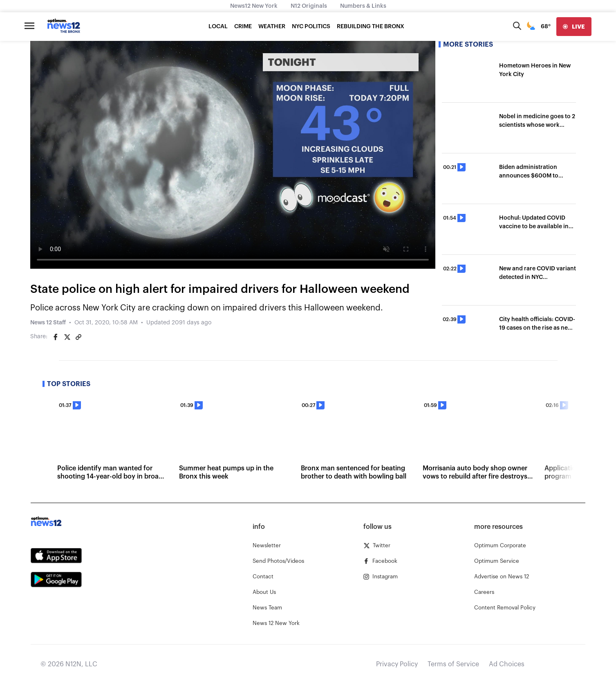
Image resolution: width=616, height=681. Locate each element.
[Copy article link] (78, 337)
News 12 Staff (48, 323)
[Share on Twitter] (67, 337)
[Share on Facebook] (56, 337)
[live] (574, 27)
